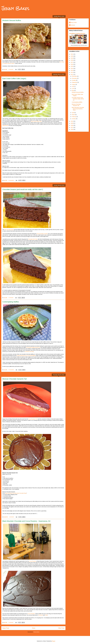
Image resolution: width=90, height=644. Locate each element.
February (74, 117)
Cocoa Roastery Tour (33, 419)
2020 (72, 56)
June (73, 88)
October (74, 80)
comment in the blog (29, 352)
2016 (72, 64)
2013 (72, 70)
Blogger (53, 641)
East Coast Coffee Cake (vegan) (14, 79)
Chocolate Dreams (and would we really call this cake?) (23, 189)
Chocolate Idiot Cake (33, 239)
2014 (72, 68)
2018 (72, 60)
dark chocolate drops (9, 230)
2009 (72, 123)
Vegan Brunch (5, 125)
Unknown (73, 25)
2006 (72, 129)
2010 (72, 121)
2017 (72, 62)
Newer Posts (6, 628)
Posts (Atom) (36, 632)
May (73, 90)
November (75, 78)
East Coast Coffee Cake (36, 121)
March (74, 115)
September (75, 82)
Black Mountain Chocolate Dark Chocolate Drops (16, 493)
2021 (72, 54)
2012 (72, 72)
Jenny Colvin (74, 22)
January (74, 119)
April (73, 113)
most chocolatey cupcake (42, 234)
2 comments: (11, 370)
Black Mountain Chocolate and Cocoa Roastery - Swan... (78, 109)
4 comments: (11, 180)
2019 (72, 58)
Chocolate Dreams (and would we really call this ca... (78, 99)
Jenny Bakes (15, 8)
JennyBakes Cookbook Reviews (77, 33)
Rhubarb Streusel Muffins (12, 20)
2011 (72, 75)
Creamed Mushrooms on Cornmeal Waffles (26, 356)
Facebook (41, 615)
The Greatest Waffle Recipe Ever (33, 347)
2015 (72, 66)
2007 (72, 127)
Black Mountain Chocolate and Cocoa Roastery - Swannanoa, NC (26, 521)
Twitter (46, 615)
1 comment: (11, 69)
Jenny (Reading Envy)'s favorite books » (79, 45)
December (75, 76)
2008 (72, 125)
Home (34, 628)
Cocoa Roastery (33, 561)
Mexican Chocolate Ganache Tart (15, 379)
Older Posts (61, 628)
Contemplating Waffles (11, 302)
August (74, 84)
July (73, 86)
